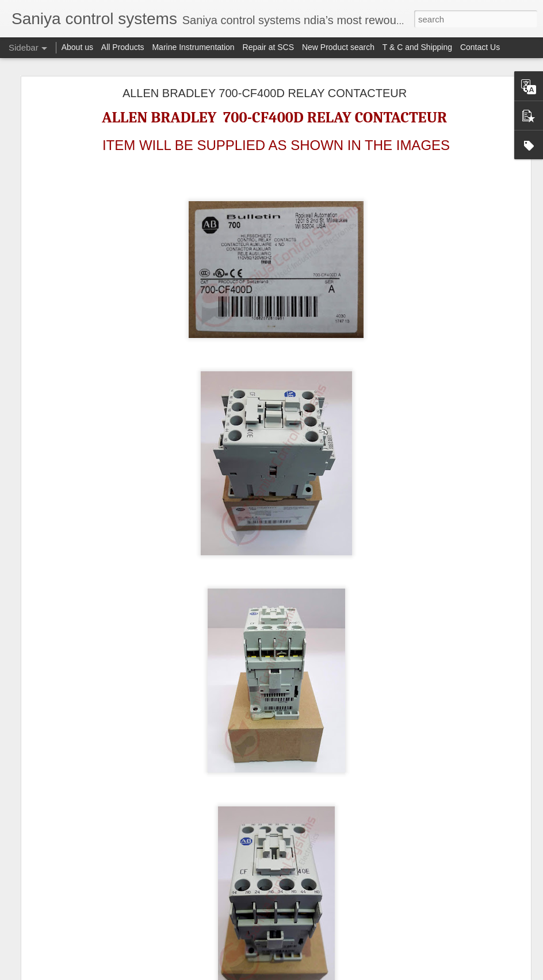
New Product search (338, 47)
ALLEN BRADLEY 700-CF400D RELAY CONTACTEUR (265, 93)
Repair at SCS (268, 47)
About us (77, 47)
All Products (123, 47)
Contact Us (480, 47)
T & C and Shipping (417, 47)
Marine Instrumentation (193, 47)
